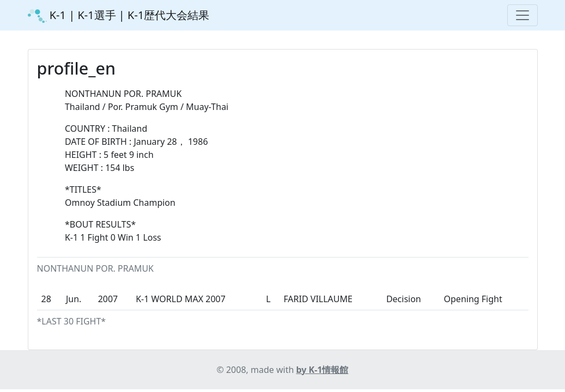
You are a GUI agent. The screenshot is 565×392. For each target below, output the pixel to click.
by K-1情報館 (323, 370)
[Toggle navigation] (523, 15)
